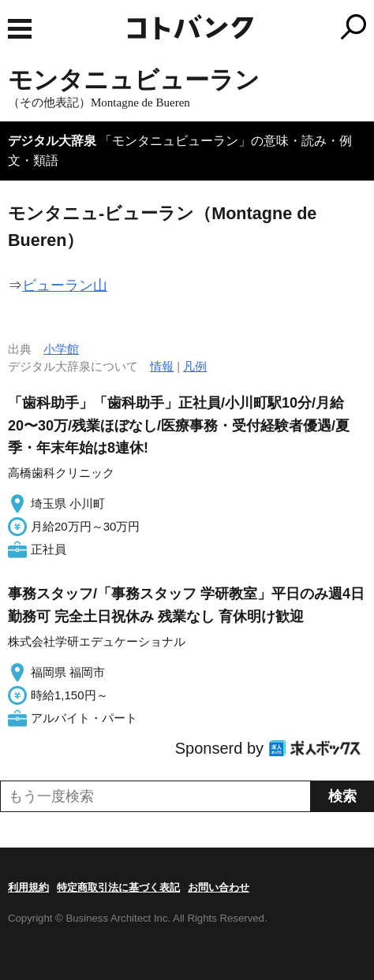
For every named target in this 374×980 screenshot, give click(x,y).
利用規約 (28, 887)
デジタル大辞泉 (52, 141)
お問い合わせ (219, 887)
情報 (162, 366)
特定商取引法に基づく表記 (118, 887)
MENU (20, 29)
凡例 (195, 366)
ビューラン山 (65, 285)
